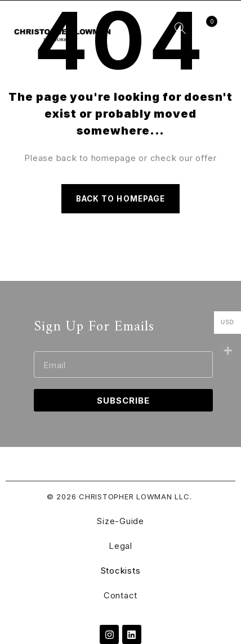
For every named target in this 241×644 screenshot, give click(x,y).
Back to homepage (120, 199)
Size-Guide (120, 521)
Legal (120, 546)
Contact (120, 595)
